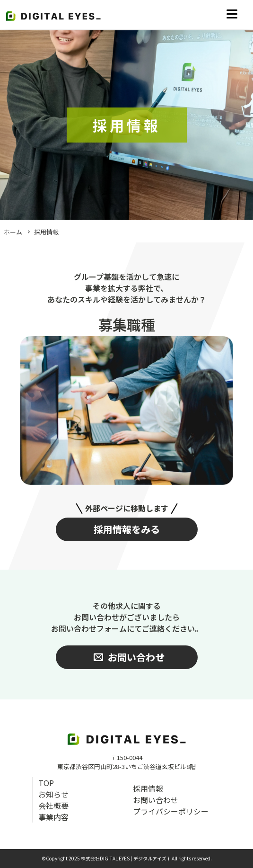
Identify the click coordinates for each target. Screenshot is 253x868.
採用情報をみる (127, 529)
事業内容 (53, 817)
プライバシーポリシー (171, 811)
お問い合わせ (156, 800)
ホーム (13, 232)
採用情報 (46, 232)
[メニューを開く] (232, 14)
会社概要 (53, 805)
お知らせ (53, 794)
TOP (46, 783)
